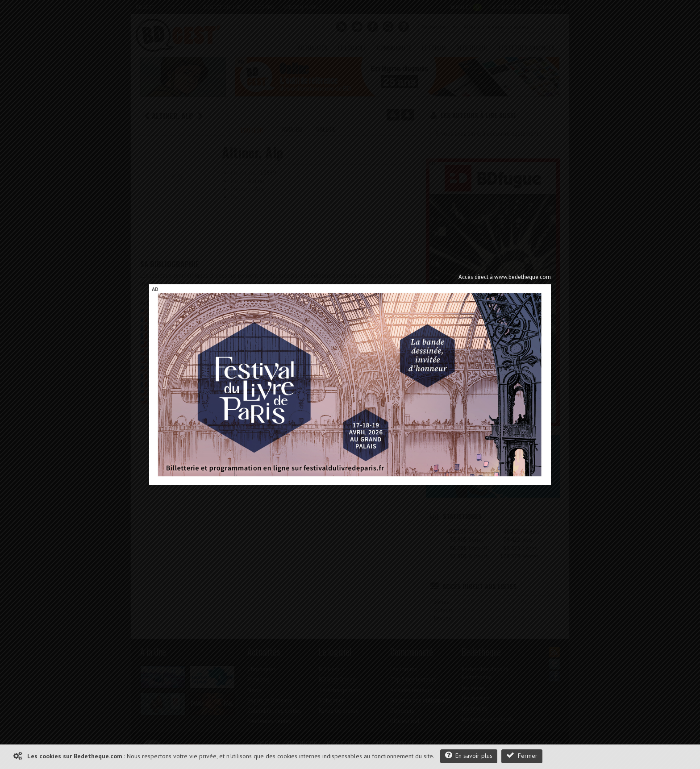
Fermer (522, 755)
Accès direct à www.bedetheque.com (505, 277)
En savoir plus (469, 755)
